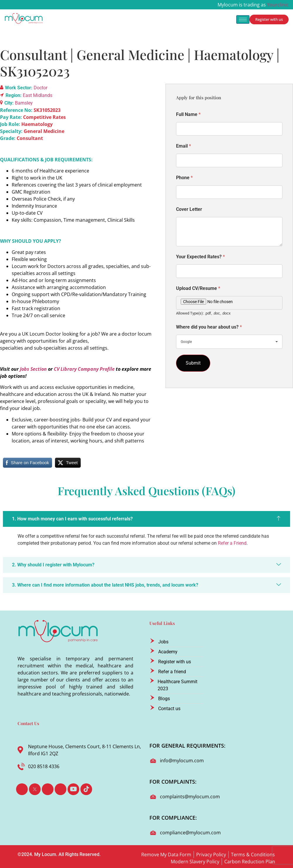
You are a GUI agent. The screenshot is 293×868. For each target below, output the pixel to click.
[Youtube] (73, 789)
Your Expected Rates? (200, 257)
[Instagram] (61, 789)
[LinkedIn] (48, 789)
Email (183, 146)
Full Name (188, 114)
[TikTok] (86, 789)
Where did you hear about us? (209, 327)
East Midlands (38, 95)
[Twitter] (35, 789)
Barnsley (24, 103)
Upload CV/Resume (198, 288)
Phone (184, 178)
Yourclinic (278, 5)
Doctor (40, 88)
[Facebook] (22, 789)
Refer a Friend (232, 543)
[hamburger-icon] (243, 19)
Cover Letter (189, 209)
